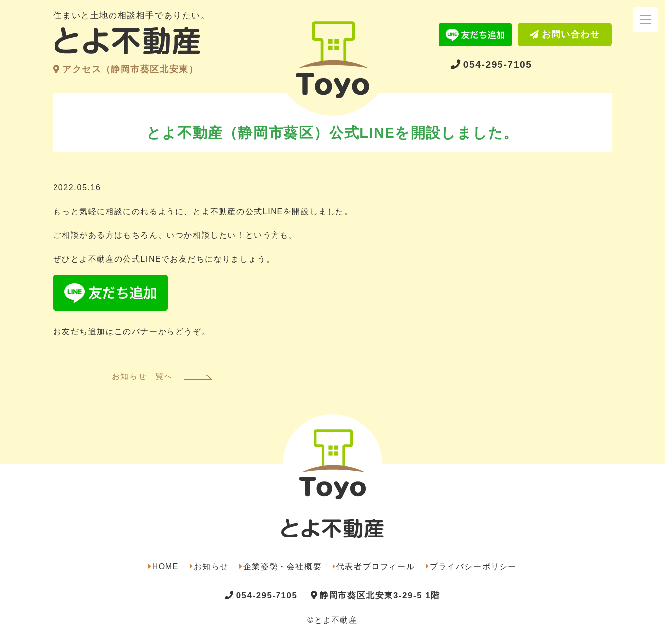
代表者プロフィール (376, 566)
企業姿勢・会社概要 (282, 566)
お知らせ (211, 566)
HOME (166, 566)
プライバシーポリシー (473, 566)
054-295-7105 (498, 65)
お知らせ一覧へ (142, 376)
